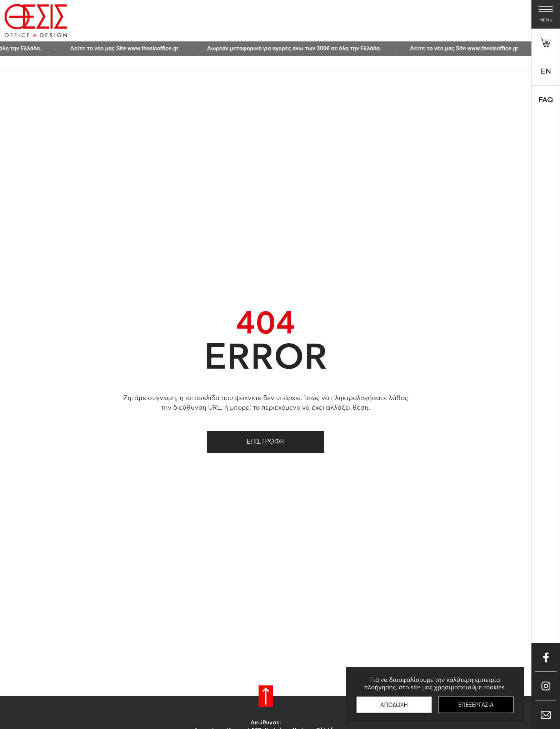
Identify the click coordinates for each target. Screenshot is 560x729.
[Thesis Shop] (36, 21)
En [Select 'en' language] (546, 71)
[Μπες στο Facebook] (546, 658)
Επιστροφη (266, 442)
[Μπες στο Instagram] (546, 686)
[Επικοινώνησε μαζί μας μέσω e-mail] (546, 715)
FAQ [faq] (546, 100)
